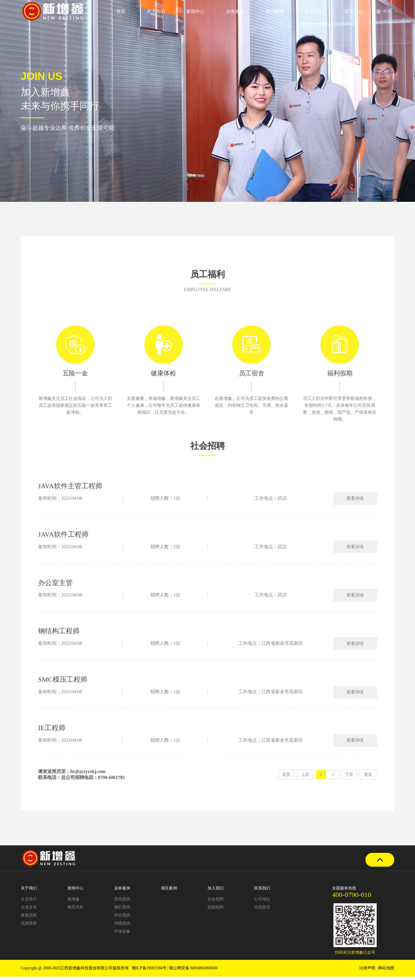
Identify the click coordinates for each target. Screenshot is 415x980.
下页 (348, 783)
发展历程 (29, 919)
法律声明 (367, 971)
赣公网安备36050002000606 (193, 971)
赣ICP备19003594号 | (151, 971)
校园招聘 (216, 911)
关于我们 (156, 11)
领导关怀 (76, 911)
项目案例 (275, 11)
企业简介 (29, 903)
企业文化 (29, 911)
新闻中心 (195, 11)
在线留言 (262, 911)
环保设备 (122, 935)
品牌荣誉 (29, 927)
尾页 (368, 783)
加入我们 (314, 11)
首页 (121, 11)
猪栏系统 (122, 911)
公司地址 (262, 903)
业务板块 (235, 11)
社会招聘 (216, 903)
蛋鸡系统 (122, 903)
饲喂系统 (122, 927)
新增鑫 (73, 903)
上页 (303, 783)
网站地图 (386, 971)
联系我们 (354, 11)
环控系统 (122, 919)
